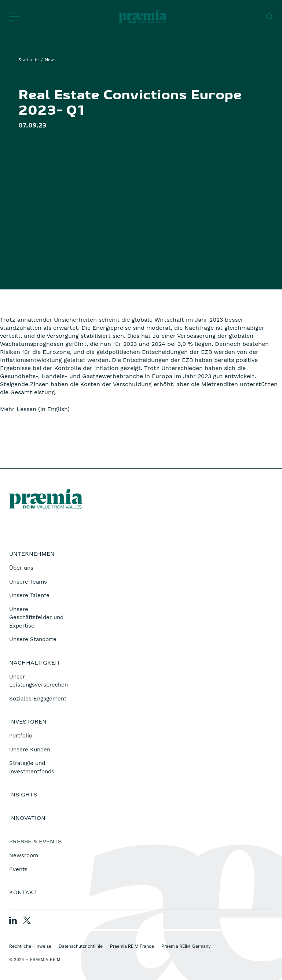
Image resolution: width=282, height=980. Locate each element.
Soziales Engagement (38, 699)
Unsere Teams (28, 582)
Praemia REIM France (132, 946)
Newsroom (24, 855)
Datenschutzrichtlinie (81, 946)
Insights (23, 794)
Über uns (21, 568)
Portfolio (21, 736)
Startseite (29, 60)
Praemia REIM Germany (186, 946)
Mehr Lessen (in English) (35, 409)
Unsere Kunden (30, 750)
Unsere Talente (29, 595)
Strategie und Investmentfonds (32, 767)
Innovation (27, 818)
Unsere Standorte (33, 639)
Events (18, 869)
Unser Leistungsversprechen (39, 681)
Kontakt (23, 892)
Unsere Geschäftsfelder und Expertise (36, 617)
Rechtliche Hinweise (30, 946)
